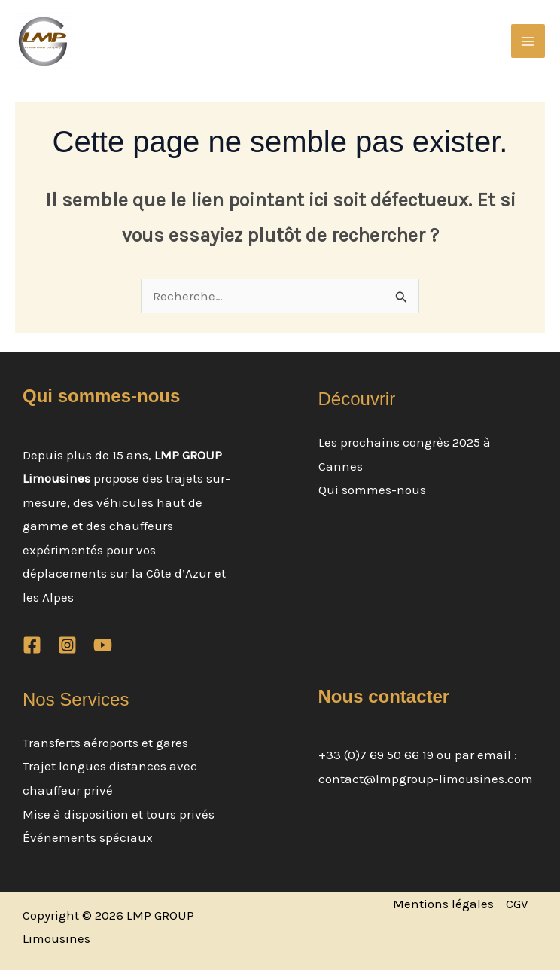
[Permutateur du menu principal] (528, 41)
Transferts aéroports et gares (105, 743)
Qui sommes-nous (372, 490)
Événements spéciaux (88, 837)
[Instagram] (67, 645)
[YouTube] (103, 645)
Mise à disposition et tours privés (119, 814)
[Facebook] (32, 645)
